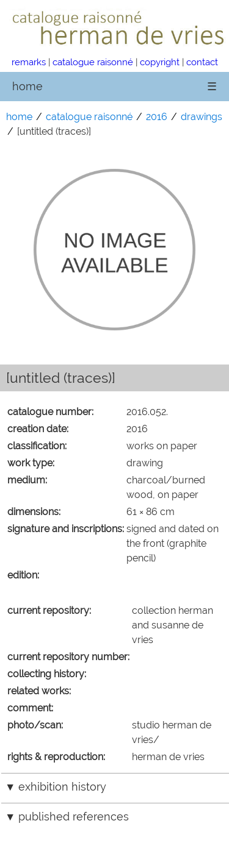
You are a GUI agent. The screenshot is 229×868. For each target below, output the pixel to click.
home (27, 86)
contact (202, 62)
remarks (29, 62)
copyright (160, 62)
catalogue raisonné (93, 62)
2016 (157, 117)
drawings (202, 117)
